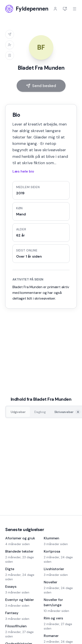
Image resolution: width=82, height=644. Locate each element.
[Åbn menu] (75, 9)
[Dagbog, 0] (40, 412)
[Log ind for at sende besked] (10, 34)
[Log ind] (55, 9)
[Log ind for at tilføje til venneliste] (10, 45)
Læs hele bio (23, 171)
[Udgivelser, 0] (18, 412)
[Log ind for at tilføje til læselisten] (10, 55)
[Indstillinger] (65, 9)
